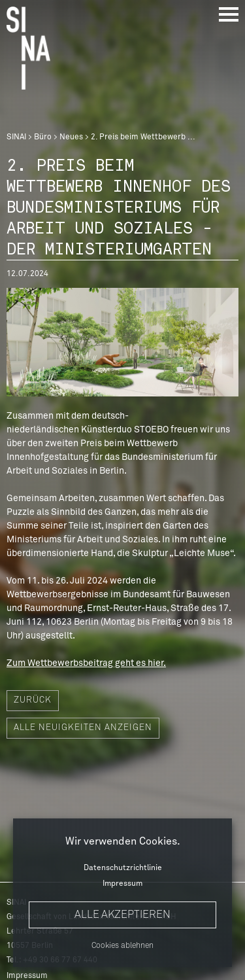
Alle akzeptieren (122, 915)
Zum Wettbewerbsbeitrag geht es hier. (86, 663)
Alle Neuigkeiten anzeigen (83, 728)
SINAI (16, 137)
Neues (71, 137)
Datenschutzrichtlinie (123, 868)
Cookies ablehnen (122, 946)
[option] (122, 342)
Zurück (33, 700)
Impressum (122, 884)
